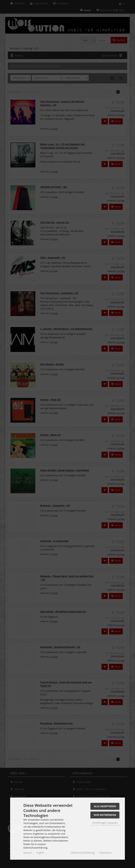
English (40, 853)
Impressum (105, 853)
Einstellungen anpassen (105, 823)
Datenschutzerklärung (83, 853)
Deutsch (28, 853)
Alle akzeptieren (105, 806)
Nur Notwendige (105, 815)
